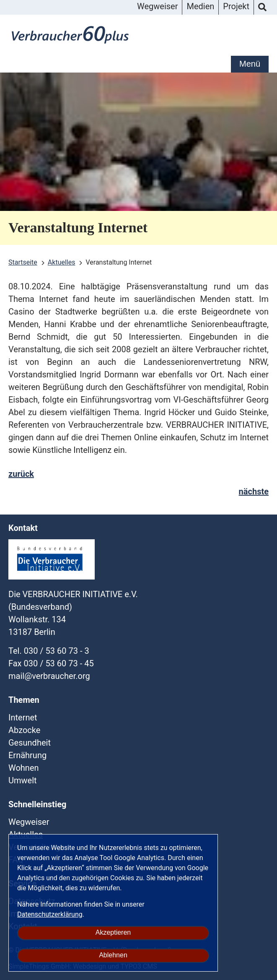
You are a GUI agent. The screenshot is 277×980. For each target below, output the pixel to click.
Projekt (236, 6)
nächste (254, 491)
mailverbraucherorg (49, 676)
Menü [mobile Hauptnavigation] (250, 64)
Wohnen (24, 768)
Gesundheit (30, 743)
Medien (200, 6)
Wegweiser (157, 6)
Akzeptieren (113, 932)
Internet (23, 717)
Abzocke (24, 730)
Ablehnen (113, 955)
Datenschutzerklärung (50, 914)
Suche (262, 8)
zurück (21, 474)
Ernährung (27, 755)
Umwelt (23, 780)
